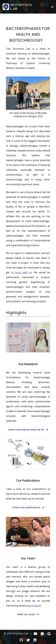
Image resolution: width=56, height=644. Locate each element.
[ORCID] (42, 634)
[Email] (35, 634)
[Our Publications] (28, 454)
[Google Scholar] (49, 634)
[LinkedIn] (35, 640)
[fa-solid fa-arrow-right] (28, 430)
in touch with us (22, 272)
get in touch (34, 606)
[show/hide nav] (52, 7)
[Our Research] (28, 337)
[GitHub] (21, 640)
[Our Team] (28, 532)
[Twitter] (28, 640)
